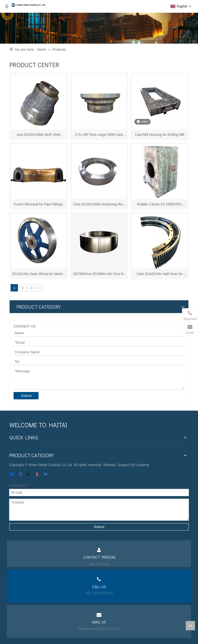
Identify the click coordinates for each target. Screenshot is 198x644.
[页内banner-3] (99, 28)
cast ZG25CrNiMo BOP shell (38, 135)
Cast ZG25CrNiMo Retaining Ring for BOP (99, 205)
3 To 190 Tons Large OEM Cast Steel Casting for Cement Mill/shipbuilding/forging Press (99, 135)
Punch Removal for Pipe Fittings (38, 204)
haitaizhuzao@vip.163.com (99, 629)
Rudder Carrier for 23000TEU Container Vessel (160, 205)
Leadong (142, 465)
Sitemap (109, 465)
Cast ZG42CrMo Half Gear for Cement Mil (160, 274)
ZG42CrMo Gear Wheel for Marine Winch (38, 274)
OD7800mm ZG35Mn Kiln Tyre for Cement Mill (99, 274)
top (190, 626)
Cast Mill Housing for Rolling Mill (160, 135)
